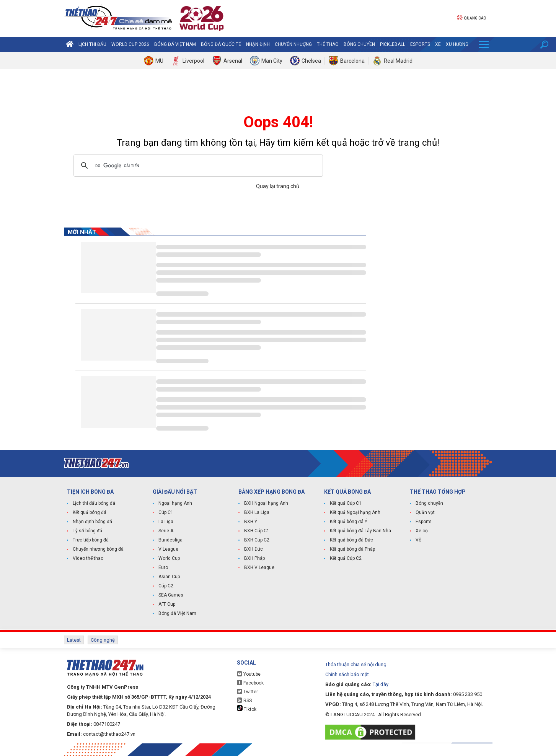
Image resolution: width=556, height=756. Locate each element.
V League (168, 549)
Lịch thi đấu (92, 44)
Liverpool (193, 61)
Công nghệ (103, 640)
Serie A (166, 531)
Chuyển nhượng (293, 44)
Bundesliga (170, 540)
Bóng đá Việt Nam (175, 44)
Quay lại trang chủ (278, 186)
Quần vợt (425, 512)
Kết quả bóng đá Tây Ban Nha (360, 531)
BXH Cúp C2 (257, 540)
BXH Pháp (254, 558)
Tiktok (247, 709)
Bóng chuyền (359, 44)
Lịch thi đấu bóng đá (94, 503)
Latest (74, 640)
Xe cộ (422, 531)
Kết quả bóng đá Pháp (352, 549)
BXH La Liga (257, 512)
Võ (418, 540)
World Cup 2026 (130, 44)
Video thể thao (88, 558)
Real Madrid (398, 61)
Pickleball (393, 44)
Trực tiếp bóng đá (91, 540)
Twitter (247, 692)
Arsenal (233, 61)
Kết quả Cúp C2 (346, 558)
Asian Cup (169, 577)
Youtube (249, 674)
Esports (420, 44)
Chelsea (311, 61)
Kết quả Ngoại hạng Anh (355, 512)
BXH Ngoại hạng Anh (266, 503)
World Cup (169, 558)
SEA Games (171, 595)
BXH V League (259, 567)
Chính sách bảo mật (347, 674)
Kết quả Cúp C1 (346, 503)
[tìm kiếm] (197, 166)
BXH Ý (251, 522)
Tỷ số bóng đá (87, 531)
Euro (163, 567)
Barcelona (352, 61)
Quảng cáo (471, 17)
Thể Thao (328, 44)
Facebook (250, 683)
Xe (438, 44)
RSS (244, 700)
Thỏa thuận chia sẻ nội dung (356, 664)
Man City (272, 61)
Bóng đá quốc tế (221, 44)
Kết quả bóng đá (90, 512)
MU (159, 61)
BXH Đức (254, 549)
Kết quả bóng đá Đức (351, 540)
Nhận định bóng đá (92, 522)
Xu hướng (457, 44)
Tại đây (381, 684)
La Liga (166, 522)
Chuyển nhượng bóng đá (98, 549)
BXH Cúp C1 (257, 531)
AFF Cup (167, 604)
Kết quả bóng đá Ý (349, 522)
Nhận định (258, 44)
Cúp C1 (166, 512)
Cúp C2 (166, 586)
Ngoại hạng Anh (175, 503)
